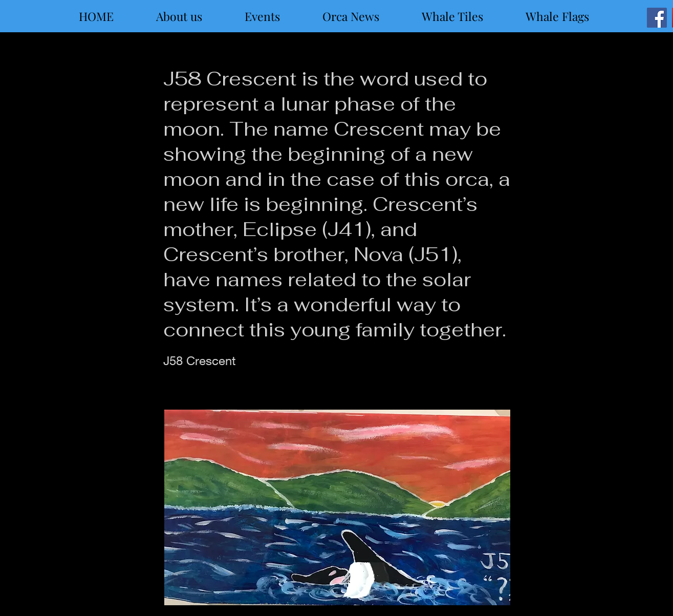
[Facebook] (657, 18)
